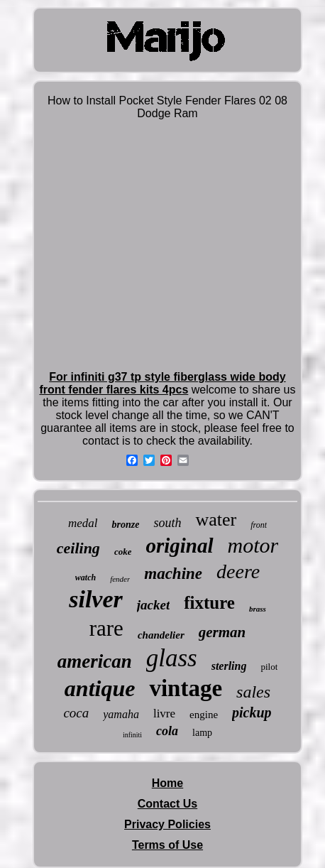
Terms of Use (167, 845)
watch (86, 577)
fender (120, 579)
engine (204, 715)
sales (253, 692)
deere (238, 571)
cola (167, 731)
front (259, 525)
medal (83, 523)
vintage (186, 688)
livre (164, 714)
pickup (252, 712)
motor (253, 545)
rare (106, 628)
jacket (153, 605)
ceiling (78, 548)
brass (258, 609)
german (222, 632)
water (216, 520)
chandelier (161, 635)
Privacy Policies (167, 824)
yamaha (121, 714)
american (95, 661)
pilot (269, 667)
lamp (202, 733)
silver (96, 599)
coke (123, 552)
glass (172, 658)
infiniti (132, 735)
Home (167, 783)
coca (76, 713)
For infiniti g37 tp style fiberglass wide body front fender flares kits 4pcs (162, 383)
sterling (229, 666)
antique (100, 688)
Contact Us (167, 804)
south (167, 523)
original (179, 546)
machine (173, 574)
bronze (125, 525)
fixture (209, 603)
